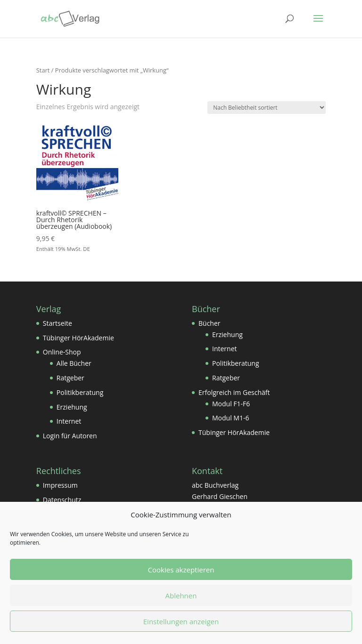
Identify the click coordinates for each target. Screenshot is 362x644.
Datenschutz (62, 500)
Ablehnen (181, 596)
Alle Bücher (74, 363)
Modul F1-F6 (231, 404)
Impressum (60, 485)
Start (43, 70)
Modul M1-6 (230, 418)
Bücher (210, 323)
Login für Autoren (70, 436)
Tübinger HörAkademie (78, 338)
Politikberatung (80, 392)
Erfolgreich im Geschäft (234, 392)
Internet (69, 421)
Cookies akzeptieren (181, 570)
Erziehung (72, 407)
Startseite (58, 323)
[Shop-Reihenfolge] (267, 108)
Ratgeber (70, 378)
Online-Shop (62, 352)
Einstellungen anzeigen (181, 621)
